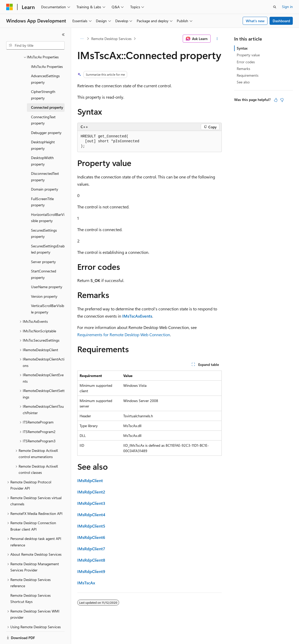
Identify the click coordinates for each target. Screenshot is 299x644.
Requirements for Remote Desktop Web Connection (124, 335)
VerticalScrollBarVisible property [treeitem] (48, 291)
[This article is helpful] (276, 100)
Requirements (248, 75)
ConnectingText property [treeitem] (43, 102)
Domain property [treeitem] (45, 171)
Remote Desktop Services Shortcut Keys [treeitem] (30, 581)
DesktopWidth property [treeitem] (42, 143)
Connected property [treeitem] (47, 89)
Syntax (242, 48)
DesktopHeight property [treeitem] (43, 127)
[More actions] (217, 39)
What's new (255, 21)
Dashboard (281, 21)
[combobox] (35, 45)
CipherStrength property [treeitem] (43, 77)
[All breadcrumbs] (82, 39)
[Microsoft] (10, 7)
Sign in (287, 7)
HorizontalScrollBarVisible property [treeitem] (48, 200)
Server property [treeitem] (43, 244)
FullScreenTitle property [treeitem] (42, 184)
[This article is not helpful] (282, 100)
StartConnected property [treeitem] (44, 256)
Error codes (246, 62)
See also (243, 82)
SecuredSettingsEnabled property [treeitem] (48, 231)
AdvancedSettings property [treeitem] (45, 61)
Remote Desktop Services (111, 39)
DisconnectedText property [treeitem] (45, 159)
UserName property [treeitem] (47, 269)
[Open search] (275, 7)
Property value (248, 55)
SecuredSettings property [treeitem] (44, 216)
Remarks (243, 69)
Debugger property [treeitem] (46, 115)
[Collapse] (63, 35)
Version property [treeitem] (44, 278)
